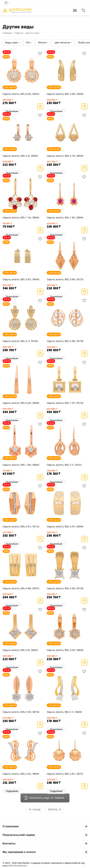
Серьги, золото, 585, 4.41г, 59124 (21, 527)
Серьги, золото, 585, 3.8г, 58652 (20, 650)
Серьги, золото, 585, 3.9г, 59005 (20, 156)
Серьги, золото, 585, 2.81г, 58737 (65, 774)
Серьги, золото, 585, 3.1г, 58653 (64, 712)
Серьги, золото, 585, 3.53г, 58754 (21, 712)
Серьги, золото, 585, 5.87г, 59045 (21, 279)
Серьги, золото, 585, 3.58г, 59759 (65, 341)
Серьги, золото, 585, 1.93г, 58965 (65, 218)
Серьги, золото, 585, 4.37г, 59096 (65, 527)
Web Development (18, 866)
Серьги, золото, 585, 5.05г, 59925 (21, 94)
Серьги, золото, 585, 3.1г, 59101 (64, 465)
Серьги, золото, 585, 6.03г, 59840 (21, 403)
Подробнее (12, 791)
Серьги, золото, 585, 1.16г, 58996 (21, 218)
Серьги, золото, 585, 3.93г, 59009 (65, 94)
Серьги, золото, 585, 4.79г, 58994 (65, 156)
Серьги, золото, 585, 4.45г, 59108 (65, 588)
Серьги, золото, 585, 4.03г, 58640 (65, 650)
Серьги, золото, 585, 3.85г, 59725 (65, 279)
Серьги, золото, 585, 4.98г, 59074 (21, 588)
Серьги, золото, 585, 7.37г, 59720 (65, 403)
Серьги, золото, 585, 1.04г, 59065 (21, 465)
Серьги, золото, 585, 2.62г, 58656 (21, 774)
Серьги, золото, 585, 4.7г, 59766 (20, 341)
